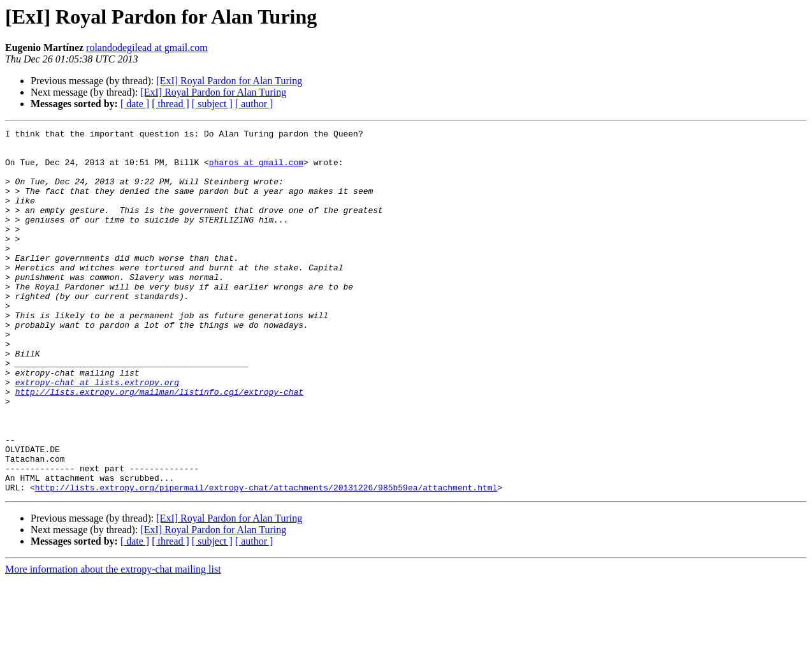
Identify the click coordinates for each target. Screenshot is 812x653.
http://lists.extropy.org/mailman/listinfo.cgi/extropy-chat (159, 445)
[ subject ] (212, 104)
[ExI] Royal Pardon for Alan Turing (229, 81)
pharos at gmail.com (256, 170)
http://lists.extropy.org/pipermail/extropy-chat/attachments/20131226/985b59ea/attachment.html (266, 560)
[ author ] (254, 104)
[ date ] (135, 104)
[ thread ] (170, 104)
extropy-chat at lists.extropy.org (97, 434)
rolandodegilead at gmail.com (147, 48)
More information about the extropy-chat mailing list (113, 642)
